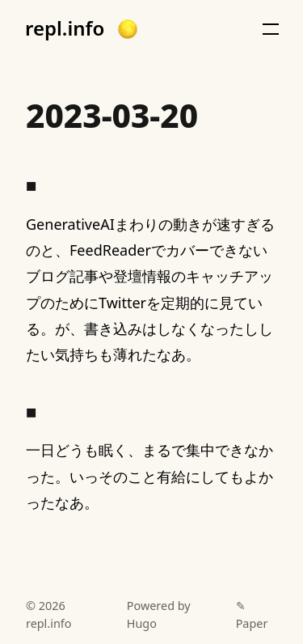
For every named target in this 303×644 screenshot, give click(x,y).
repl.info (65, 28)
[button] (128, 29)
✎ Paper (252, 614)
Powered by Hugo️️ (159, 614)
